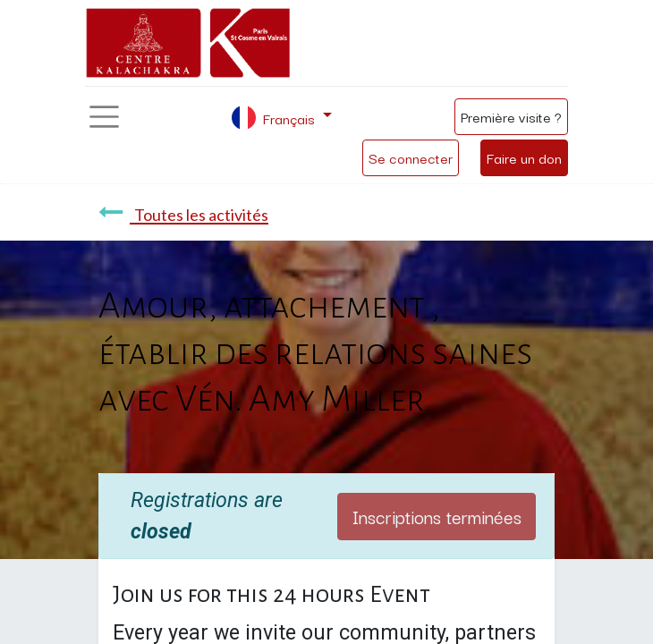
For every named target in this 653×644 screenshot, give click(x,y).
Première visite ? (511, 116)
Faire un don (524, 157)
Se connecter (411, 157)
